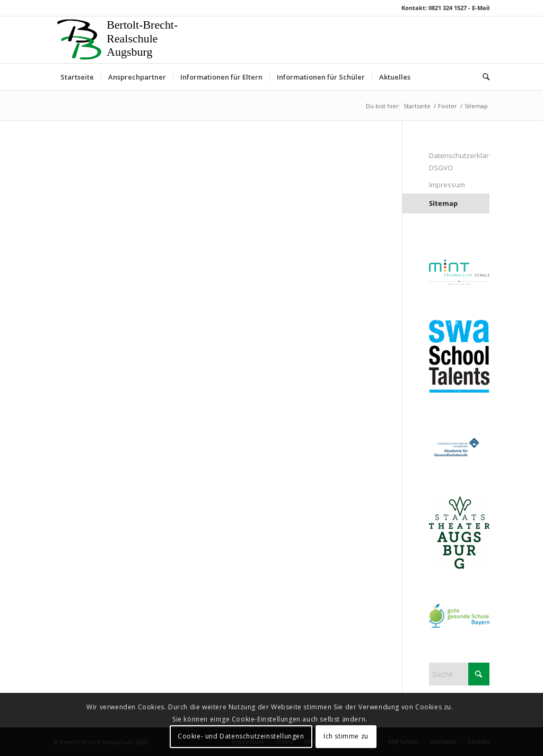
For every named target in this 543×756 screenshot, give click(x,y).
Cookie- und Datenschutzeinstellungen (241, 736)
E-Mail (481, 8)
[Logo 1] (120, 40)
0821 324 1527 (448, 8)
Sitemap (443, 203)
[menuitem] (77, 77)
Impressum (447, 185)
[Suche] (483, 77)
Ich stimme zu (346, 736)
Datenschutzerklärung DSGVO (459, 162)
